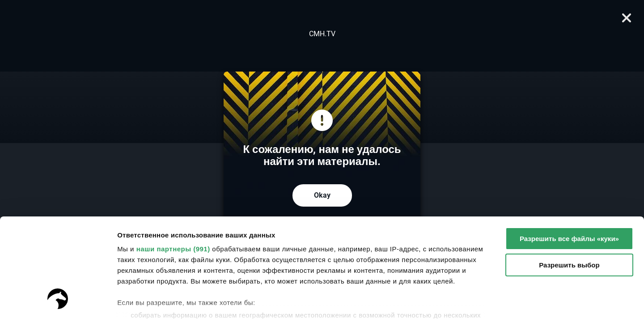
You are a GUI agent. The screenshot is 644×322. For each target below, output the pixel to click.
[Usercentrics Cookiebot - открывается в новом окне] (58, 305)
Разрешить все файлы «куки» (569, 153)
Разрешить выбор (569, 179)
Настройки (135, 304)
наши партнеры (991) (173, 163)
